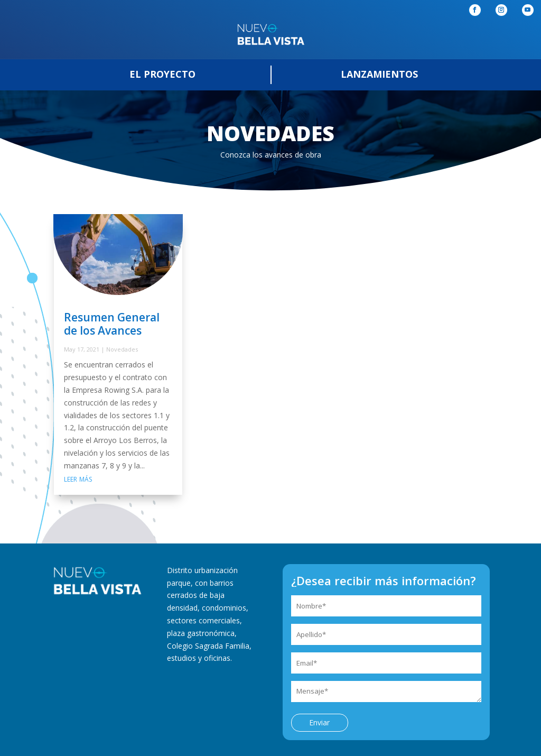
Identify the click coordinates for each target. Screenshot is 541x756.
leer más (78, 478)
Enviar (319, 722)
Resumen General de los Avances (112, 324)
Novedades (122, 349)
